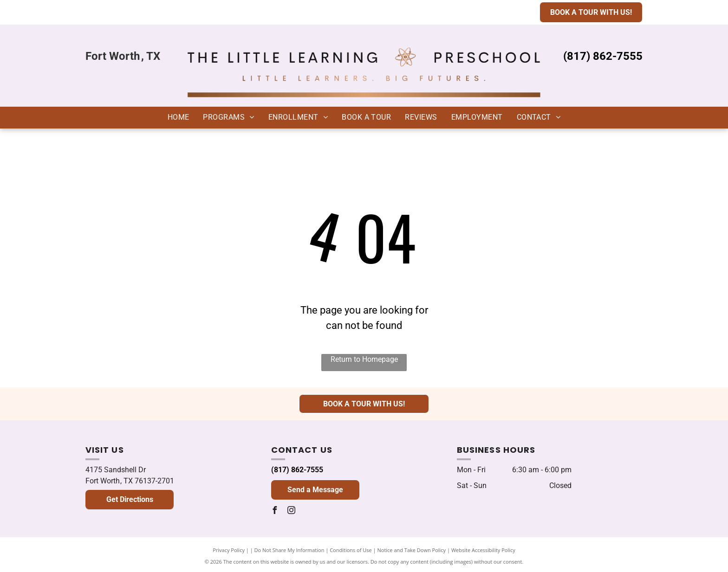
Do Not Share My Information (289, 550)
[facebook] (275, 511)
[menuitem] (179, 117)
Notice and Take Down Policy (412, 550)
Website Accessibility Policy (483, 550)
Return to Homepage (364, 359)
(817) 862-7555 (297, 470)
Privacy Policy (229, 550)
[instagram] (292, 511)
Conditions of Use (351, 550)
